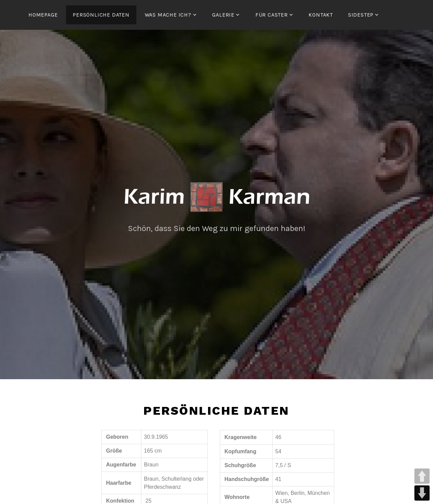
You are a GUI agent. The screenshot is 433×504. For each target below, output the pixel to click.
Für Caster (272, 15)
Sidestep (361, 15)
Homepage (43, 15)
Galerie (223, 15)
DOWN (422, 493)
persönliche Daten (101, 15)
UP (422, 476)
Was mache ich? (168, 15)
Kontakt (321, 15)
